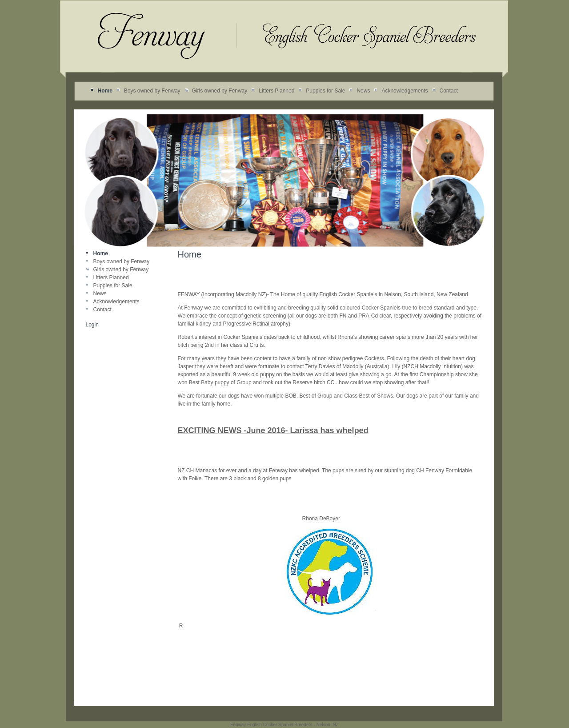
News (363, 91)
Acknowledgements (405, 91)
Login (92, 325)
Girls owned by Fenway (220, 91)
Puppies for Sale (325, 91)
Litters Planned (276, 91)
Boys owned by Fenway (152, 91)
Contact (449, 91)
